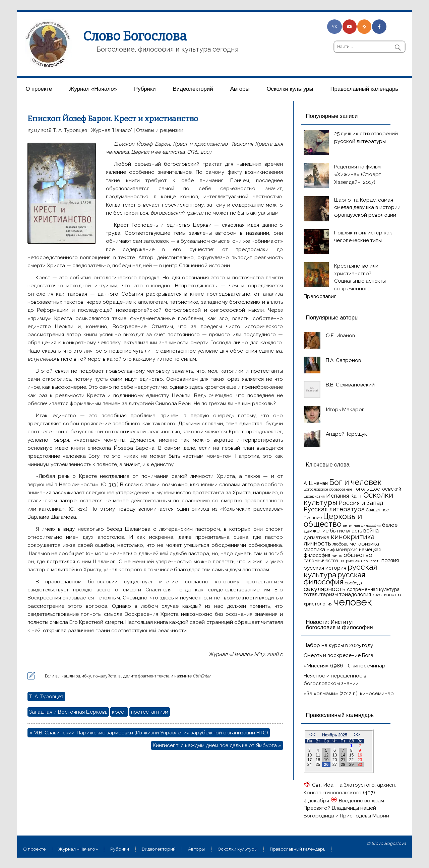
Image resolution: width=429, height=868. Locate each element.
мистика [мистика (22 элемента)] (314, 549)
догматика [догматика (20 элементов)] (317, 537)
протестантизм (150, 712)
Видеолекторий (193, 89)
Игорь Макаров (345, 410)
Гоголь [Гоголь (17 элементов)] (361, 489)
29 (351, 765)
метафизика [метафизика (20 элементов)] (364, 544)
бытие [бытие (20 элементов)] (337, 531)
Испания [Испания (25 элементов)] (338, 496)
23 (360, 760)
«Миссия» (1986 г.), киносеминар (345, 666)
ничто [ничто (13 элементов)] (337, 556)
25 (318, 765)
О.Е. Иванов (340, 336)
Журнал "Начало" (112, 130)
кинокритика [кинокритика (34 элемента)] (353, 537)
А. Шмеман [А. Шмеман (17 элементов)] (316, 483)
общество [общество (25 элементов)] (358, 555)
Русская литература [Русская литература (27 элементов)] (334, 509)
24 (310, 765)
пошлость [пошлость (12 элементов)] (372, 561)
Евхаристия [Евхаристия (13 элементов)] (314, 496)
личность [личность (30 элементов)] (317, 543)
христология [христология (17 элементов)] (318, 604)
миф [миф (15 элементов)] (330, 550)
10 (310, 755)
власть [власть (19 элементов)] (354, 531)
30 (360, 765)
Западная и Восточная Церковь (68, 712)
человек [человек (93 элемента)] (353, 602)
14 (343, 755)
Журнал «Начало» (93, 89)
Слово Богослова (135, 36)
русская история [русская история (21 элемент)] (325, 568)
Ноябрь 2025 (335, 735)
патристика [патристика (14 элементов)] (351, 561)
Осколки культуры (290, 89)
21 (343, 760)
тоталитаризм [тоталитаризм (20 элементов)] (321, 594)
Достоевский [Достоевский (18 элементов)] (386, 489)
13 (335, 755)
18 (318, 760)
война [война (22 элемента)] (371, 531)
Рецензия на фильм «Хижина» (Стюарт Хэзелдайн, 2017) (358, 174)
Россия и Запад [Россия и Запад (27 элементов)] (361, 503)
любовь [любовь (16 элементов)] (340, 544)
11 (318, 755)
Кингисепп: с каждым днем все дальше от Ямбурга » (217, 745)
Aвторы (240, 89)
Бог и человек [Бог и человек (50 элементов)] (355, 482)
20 (335, 760)
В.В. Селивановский (350, 385)
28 (343, 765)
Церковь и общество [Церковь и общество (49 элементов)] (333, 520)
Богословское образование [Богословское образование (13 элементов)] (328, 489)
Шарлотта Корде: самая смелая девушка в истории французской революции (367, 208)
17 (310, 760)
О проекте (39, 89)
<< (313, 735)
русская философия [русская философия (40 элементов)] (334, 578)
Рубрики (145, 89)
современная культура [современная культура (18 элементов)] (373, 589)
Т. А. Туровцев (70, 130)
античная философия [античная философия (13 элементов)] (362, 525)
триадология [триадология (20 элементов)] (355, 594)
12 (326, 755)
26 (326, 765)
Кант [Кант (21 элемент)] (356, 496)
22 (351, 760)
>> (357, 735)
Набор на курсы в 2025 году (338, 645)
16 (360, 755)
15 (351, 755)
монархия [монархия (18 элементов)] (347, 550)
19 (326, 760)
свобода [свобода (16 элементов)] (353, 583)
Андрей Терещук (346, 434)
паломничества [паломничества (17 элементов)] (321, 561)
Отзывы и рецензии (160, 130)
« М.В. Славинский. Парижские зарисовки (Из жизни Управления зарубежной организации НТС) (149, 733)
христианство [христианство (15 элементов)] (387, 595)
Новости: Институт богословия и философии (340, 625)
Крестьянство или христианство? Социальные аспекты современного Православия (345, 281)
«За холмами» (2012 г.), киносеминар (349, 694)
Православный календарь (364, 89)
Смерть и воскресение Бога (339, 655)
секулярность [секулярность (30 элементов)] (325, 589)
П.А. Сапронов (343, 360)
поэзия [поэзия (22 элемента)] (390, 560)
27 (335, 765)
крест (119, 712)
